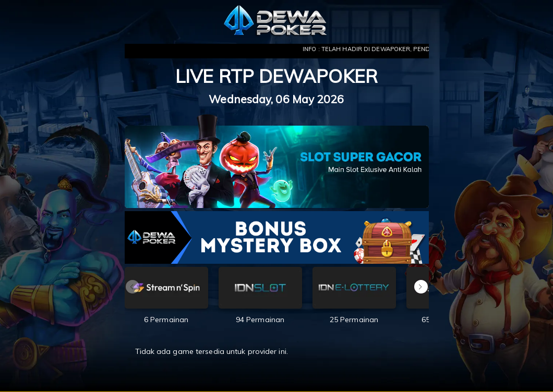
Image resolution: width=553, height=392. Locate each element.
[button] (421, 287)
